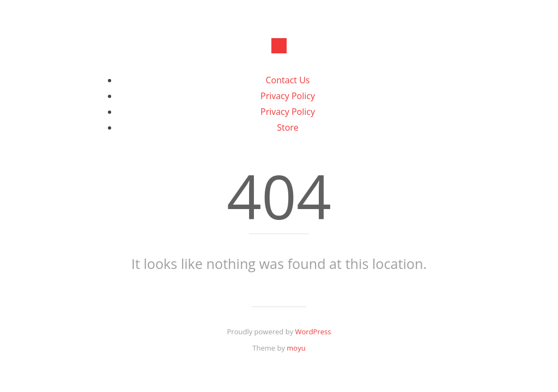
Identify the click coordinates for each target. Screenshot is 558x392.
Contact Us (288, 80)
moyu (296, 348)
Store (288, 127)
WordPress (313, 332)
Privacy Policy (288, 96)
